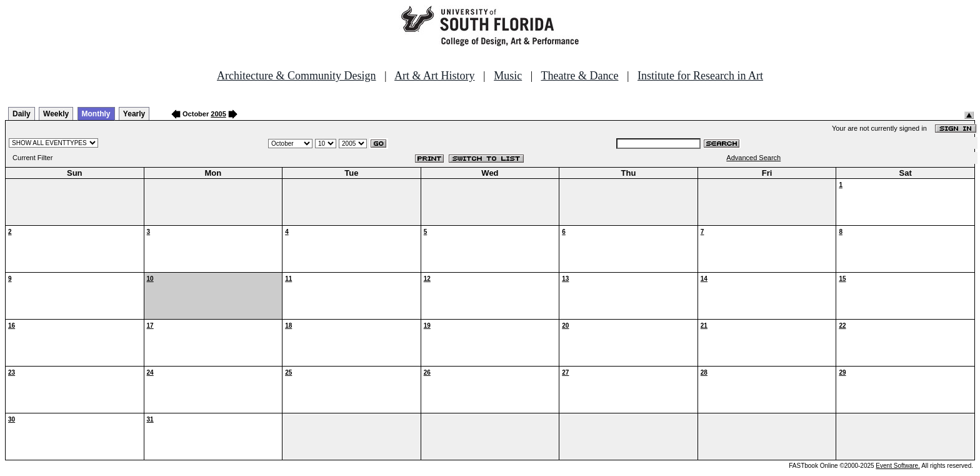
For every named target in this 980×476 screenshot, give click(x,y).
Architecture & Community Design (296, 76)
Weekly (56, 114)
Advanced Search (753, 158)
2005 (218, 114)
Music (508, 76)
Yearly (134, 114)
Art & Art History (435, 76)
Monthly (96, 114)
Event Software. (898, 466)
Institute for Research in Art (700, 76)
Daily (22, 114)
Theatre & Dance (579, 76)
